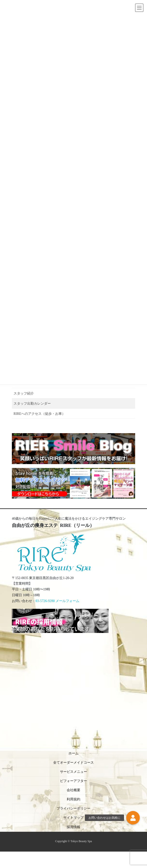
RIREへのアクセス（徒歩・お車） (39, 414)
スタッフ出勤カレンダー (32, 404)
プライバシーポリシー (73, 808)
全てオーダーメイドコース (73, 763)
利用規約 (73, 799)
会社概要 (73, 790)
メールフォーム (67, 601)
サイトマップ (73, 818)
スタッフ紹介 (24, 393)
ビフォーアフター (73, 781)
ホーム (73, 753)
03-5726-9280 (45, 601)
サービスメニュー (73, 772)
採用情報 (73, 827)
